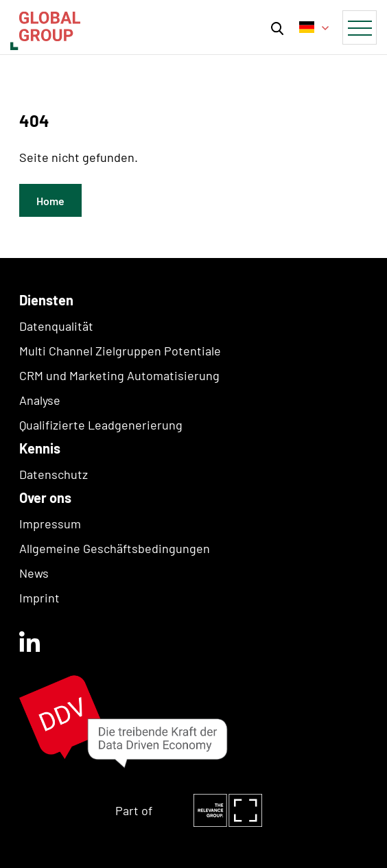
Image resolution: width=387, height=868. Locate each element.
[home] (42, 27)
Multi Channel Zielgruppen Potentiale (120, 351)
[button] (277, 27)
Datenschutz (54, 474)
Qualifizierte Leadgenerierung (101, 425)
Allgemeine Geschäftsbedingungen (115, 548)
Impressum (50, 524)
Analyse (40, 400)
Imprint (39, 598)
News (34, 573)
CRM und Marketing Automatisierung (119, 375)
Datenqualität (56, 326)
